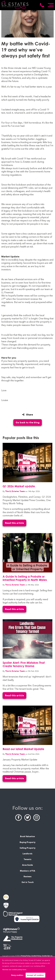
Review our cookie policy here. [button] (15, 970)
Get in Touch (28, 882)
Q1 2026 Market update (19, 486)
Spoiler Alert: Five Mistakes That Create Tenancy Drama (24, 664)
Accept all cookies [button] (35, 975)
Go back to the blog (28, 422)
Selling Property (27, 848)
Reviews (28, 877)
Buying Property (27, 842)
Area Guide (27, 865)
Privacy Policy (26, 956)
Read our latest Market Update (23, 749)
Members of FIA (27, 871)
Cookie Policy (36, 956)
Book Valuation (27, 836)
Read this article (14, 523)
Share (28, 415)
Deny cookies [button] (17, 975)
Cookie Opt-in (47, 956)
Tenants (27, 859)
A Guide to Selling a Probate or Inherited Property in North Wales (25, 578)
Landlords (27, 854)
